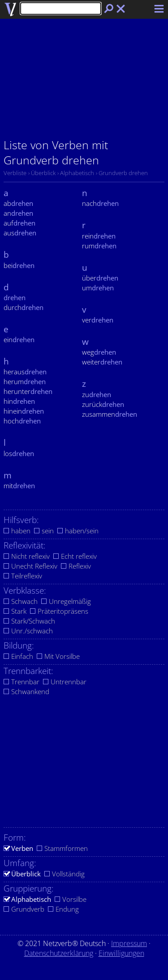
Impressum (129, 943)
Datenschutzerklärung (59, 953)
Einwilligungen (121, 953)
